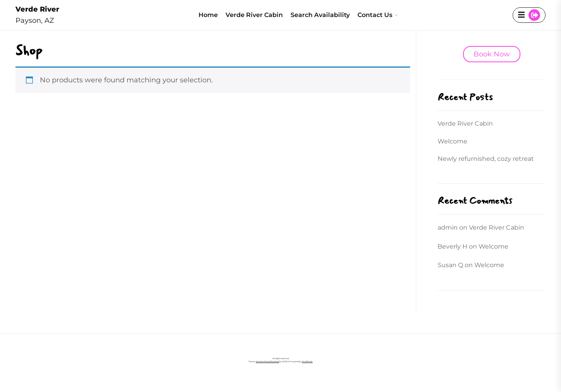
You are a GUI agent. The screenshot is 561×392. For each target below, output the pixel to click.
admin (448, 228)
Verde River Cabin (254, 15)
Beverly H (452, 246)
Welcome (452, 141)
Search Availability (320, 15)
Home (208, 15)
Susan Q (450, 265)
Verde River (37, 9)
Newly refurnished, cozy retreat (487, 159)
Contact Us (375, 15)
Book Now (492, 54)
